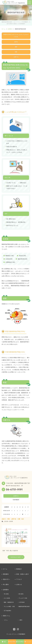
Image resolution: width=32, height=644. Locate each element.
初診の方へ (7, 579)
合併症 (16, 42)
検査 (16, 52)
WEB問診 (20, 642)
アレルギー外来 (23, 598)
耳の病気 (6, 594)
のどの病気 (7, 598)
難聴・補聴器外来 (9, 602)
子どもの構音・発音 (9, 607)
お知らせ (19, 584)
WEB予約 (12, 642)
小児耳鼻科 (22, 602)
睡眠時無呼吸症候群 (24, 607)
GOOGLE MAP (16, 557)
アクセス (28, 642)
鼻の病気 (21, 594)
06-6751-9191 (14, 489)
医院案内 (6, 574)
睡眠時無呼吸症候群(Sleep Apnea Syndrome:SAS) (16, 36)
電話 (4, 642)
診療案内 (6, 590)
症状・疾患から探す (23, 574)
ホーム (5, 569)
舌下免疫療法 (8, 611)
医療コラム (7, 616)
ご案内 (20, 620)
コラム (6, 620)
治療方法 (16, 57)
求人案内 (6, 584)
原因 (16, 47)
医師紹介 (19, 569)
